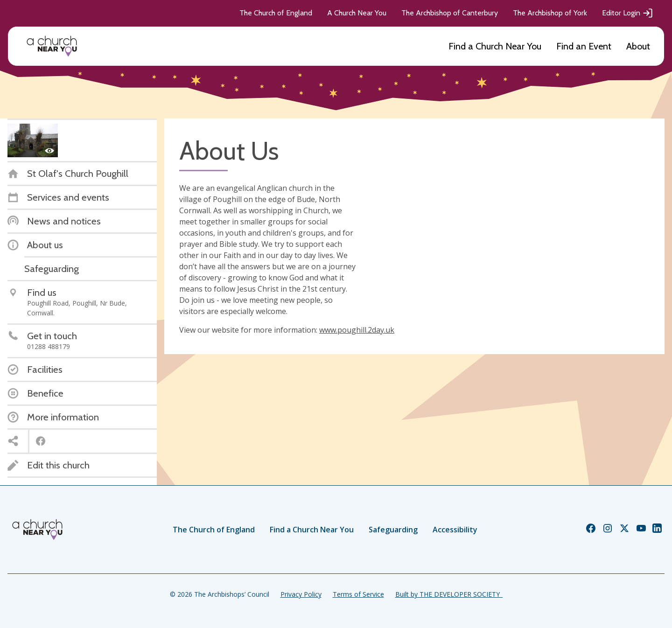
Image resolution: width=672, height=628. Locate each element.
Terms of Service (358, 594)
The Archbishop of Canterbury (450, 13)
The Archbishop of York (550, 13)
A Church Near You (357, 13)
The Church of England (276, 13)
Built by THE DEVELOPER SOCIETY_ (449, 594)
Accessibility (455, 530)
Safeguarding (393, 530)
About (638, 46)
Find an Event (584, 46)
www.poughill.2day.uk (357, 330)
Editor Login (628, 13)
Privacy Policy (301, 594)
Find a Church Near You (495, 46)
